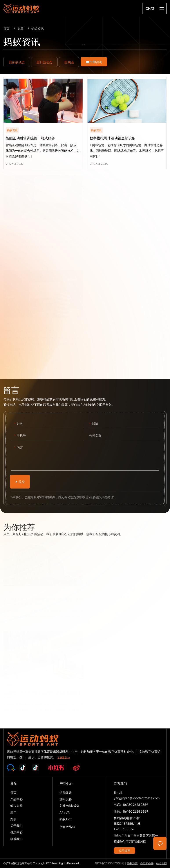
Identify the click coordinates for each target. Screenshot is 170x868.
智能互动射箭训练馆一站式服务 (43, 123)
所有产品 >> (68, 827)
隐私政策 (132, 863)
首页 (6, 28)
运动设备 (66, 792)
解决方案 (16, 806)
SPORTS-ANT (21, 8)
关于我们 (16, 826)
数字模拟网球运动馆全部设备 (127, 123)
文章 (20, 28)
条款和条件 (147, 863)
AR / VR (65, 812)
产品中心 (16, 799)
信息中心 (16, 832)
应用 (13, 812)
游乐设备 (66, 799)
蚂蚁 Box (66, 819)
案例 (13, 819)
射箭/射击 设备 (70, 806)
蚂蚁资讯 (38, 28)
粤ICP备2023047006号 (109, 863)
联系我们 (16, 839)
